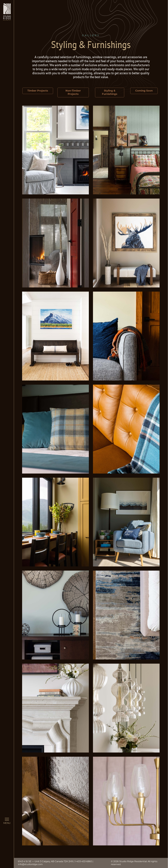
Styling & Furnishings (110, 92)
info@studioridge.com (30, 864)
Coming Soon (144, 91)
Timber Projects (38, 91)
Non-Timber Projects (73, 92)
